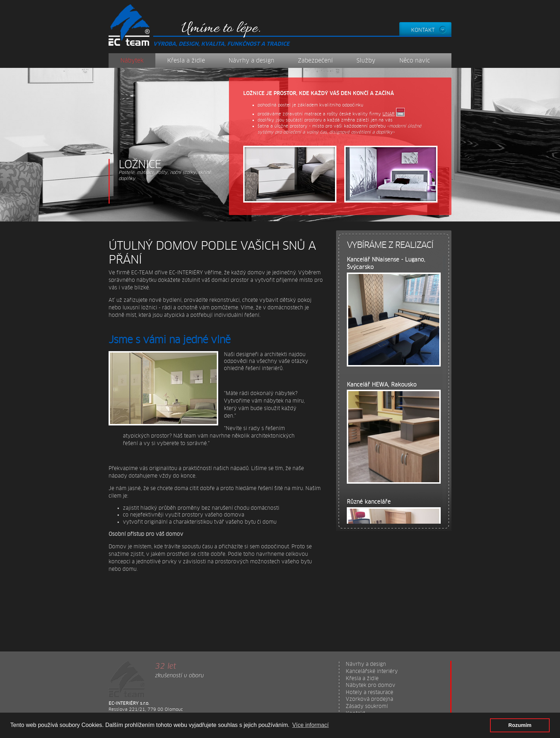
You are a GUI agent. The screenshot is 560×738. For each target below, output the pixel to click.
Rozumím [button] (520, 725)
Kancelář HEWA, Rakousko (382, 385)
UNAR (389, 114)
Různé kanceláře (369, 502)
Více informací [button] (310, 725)
